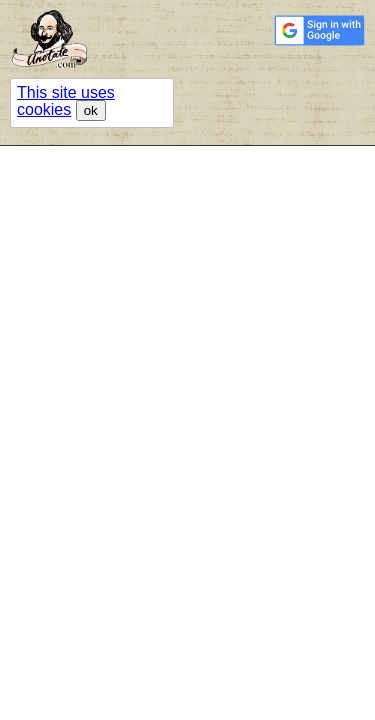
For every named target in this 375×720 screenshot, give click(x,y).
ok (91, 110)
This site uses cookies (66, 101)
